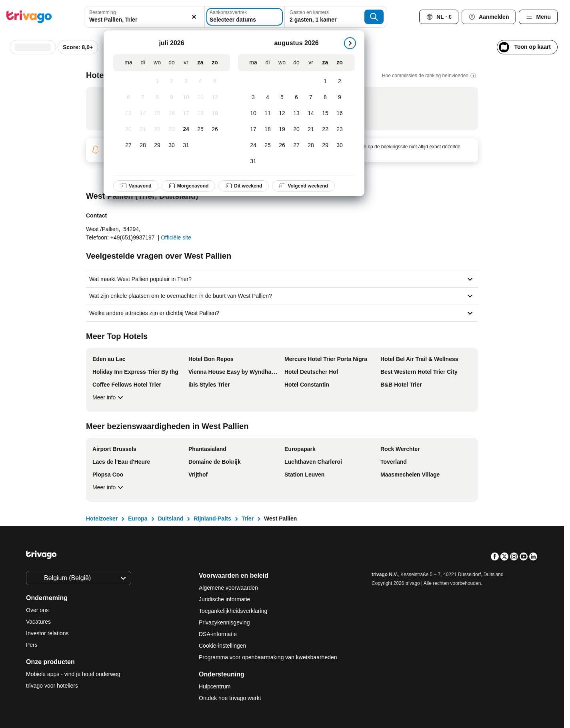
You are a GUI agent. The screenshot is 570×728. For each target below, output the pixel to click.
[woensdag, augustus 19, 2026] (282, 130)
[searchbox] (144, 20)
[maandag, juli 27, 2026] (128, 146)
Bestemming (103, 12)
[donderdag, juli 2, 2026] (172, 82)
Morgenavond (189, 186)
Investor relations (47, 633)
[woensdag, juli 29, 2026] (157, 146)
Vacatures (38, 622)
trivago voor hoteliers (52, 686)
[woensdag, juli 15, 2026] (157, 114)
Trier (248, 519)
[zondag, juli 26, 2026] (215, 130)
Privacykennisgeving (224, 622)
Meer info (109, 397)
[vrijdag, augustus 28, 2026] (311, 146)
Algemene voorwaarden (228, 588)
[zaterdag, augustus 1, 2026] (325, 82)
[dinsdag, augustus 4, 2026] (268, 98)
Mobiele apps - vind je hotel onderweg (73, 674)
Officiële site (176, 237)
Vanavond (136, 186)
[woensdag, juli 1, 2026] (157, 82)
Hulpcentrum (215, 686)
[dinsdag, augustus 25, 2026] (268, 146)
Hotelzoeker (102, 519)
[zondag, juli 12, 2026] (215, 98)
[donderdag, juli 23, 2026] (172, 130)
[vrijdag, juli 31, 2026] (186, 146)
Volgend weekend (303, 186)
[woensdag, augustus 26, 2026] (282, 146)
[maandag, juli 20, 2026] (128, 130)
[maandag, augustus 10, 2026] (253, 114)
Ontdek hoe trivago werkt (230, 698)
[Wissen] (194, 17)
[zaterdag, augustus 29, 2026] (325, 146)
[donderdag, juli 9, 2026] (172, 98)
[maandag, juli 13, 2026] (128, 114)
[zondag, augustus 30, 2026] (340, 146)
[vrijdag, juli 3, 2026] (186, 82)
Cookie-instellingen (223, 646)
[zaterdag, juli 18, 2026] (200, 114)
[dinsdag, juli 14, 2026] (143, 114)
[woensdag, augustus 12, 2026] (282, 114)
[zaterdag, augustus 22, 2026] (325, 130)
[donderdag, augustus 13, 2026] (296, 114)
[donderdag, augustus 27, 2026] (296, 146)
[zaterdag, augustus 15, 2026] (325, 114)
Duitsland (171, 519)
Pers (32, 645)
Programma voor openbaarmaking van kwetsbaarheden (268, 657)
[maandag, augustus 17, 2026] (253, 130)
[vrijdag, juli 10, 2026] (186, 98)
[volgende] (350, 43)
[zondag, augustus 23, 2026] (340, 130)
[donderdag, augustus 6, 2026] (296, 98)
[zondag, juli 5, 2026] (215, 82)
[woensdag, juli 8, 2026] (157, 98)
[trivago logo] (29, 17)
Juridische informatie (224, 599)
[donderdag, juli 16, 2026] (172, 114)
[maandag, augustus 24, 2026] (253, 146)
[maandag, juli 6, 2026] (128, 98)
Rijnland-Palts (212, 519)
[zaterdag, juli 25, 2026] (200, 130)
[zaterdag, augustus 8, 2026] (325, 98)
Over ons (37, 610)
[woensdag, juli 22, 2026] (157, 130)
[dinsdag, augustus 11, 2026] (268, 114)
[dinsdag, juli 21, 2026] (143, 130)
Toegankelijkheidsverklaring (233, 611)
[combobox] (144, 17)
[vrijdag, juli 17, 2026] (186, 114)
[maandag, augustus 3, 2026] (253, 98)
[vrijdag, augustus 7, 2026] (311, 98)
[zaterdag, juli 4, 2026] (200, 82)
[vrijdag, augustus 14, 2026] (311, 114)
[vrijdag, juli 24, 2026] (186, 130)
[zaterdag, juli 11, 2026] (200, 98)
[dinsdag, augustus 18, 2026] (268, 130)
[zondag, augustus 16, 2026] (340, 114)
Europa (138, 519)
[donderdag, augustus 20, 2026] (296, 130)
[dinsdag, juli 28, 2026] (143, 146)
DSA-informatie (218, 634)
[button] (144, 17)
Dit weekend (244, 186)
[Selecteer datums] (245, 17)
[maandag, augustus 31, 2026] (253, 162)
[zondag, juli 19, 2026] (215, 114)
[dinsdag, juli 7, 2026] (143, 98)
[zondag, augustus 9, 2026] (340, 98)
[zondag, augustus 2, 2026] (340, 82)
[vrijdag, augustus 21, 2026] (311, 130)
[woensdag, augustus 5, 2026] (282, 98)
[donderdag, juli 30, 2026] (172, 146)
